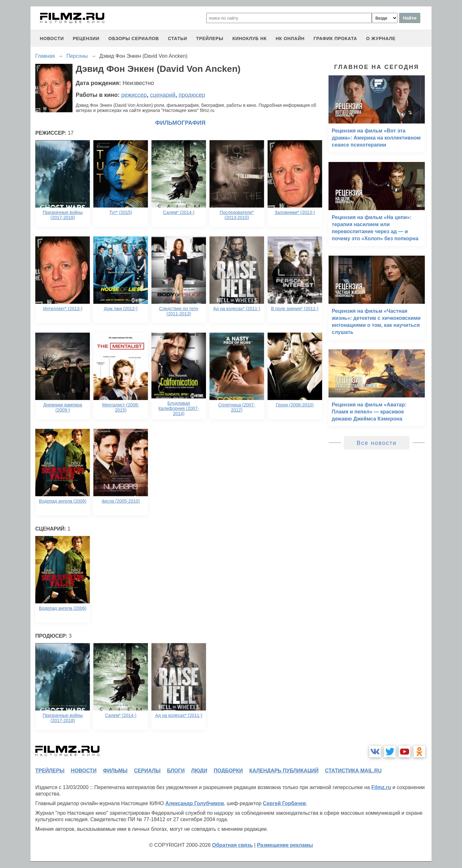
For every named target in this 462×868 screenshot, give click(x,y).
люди (199, 771)
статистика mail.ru (353, 771)
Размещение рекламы (285, 845)
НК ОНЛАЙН (290, 38)
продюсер (192, 95)
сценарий (163, 95)
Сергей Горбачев (284, 803)
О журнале (381, 38)
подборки (228, 771)
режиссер (134, 95)
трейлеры (210, 38)
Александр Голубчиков (195, 803)
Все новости (377, 443)
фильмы (115, 771)
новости (52, 38)
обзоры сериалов (134, 38)
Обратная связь (232, 845)
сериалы (147, 771)
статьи (177, 38)
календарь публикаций (284, 771)
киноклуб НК (249, 38)
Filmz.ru (381, 787)
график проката (335, 38)
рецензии (86, 38)
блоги (176, 771)
